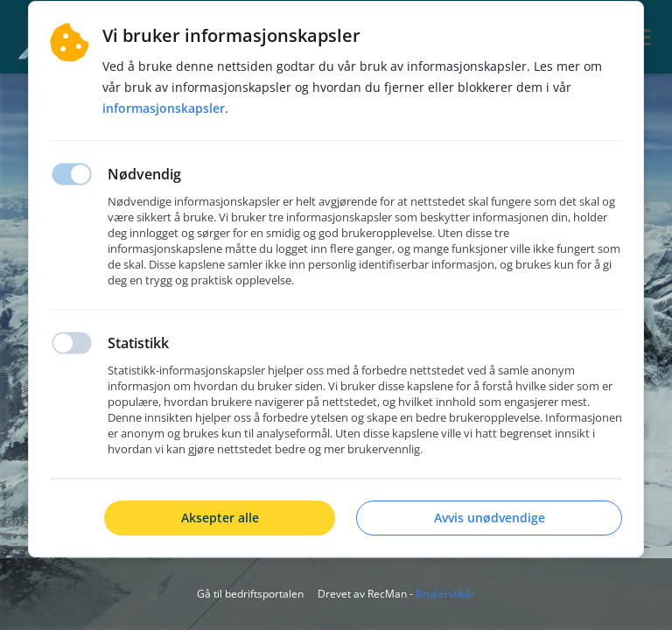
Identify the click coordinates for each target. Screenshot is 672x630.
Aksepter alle (220, 518)
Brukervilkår (445, 594)
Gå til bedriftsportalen (250, 594)
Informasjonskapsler (164, 108)
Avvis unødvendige (490, 518)
